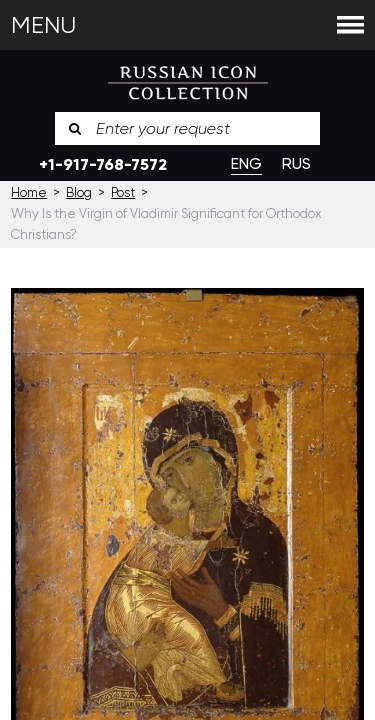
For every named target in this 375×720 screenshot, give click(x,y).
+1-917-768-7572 (103, 164)
